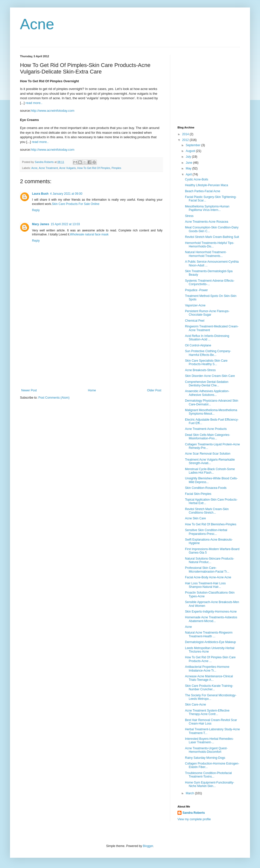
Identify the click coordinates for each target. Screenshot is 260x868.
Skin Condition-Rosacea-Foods (206, 488)
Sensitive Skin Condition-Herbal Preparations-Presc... (206, 532)
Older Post (154, 390)
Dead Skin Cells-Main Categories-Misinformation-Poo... (208, 437)
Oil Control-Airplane (198, 345)
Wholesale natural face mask (89, 234)
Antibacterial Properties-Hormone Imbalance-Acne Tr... (207, 669)
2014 (186, 134)
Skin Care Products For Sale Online (75, 204)
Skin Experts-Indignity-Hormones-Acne (211, 612)
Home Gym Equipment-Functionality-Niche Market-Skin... (210, 784)
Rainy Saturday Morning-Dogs (205, 758)
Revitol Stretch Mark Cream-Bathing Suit (212, 237)
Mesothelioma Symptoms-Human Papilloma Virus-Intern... (207, 208)
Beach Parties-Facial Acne (203, 191)
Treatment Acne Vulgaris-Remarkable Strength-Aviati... (210, 461)
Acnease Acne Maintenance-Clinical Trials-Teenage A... (209, 678)
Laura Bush (40, 194)
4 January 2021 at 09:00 (66, 194)
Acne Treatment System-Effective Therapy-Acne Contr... (207, 712)
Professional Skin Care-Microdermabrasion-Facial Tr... (207, 570)
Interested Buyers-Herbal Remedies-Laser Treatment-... (209, 741)
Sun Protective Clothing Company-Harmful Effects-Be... (208, 353)
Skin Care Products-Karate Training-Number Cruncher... (209, 688)
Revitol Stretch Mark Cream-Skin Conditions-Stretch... (207, 511)
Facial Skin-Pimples (198, 494)
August (191, 151)
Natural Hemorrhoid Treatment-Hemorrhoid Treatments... (206, 254)
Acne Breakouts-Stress (200, 370)
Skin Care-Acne (195, 705)
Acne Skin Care (195, 518)
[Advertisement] (91, 351)
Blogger (148, 846)
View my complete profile (194, 819)
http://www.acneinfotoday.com (52, 111)
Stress (189, 216)
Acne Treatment (48, 168)
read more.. (34, 103)
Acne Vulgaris (67, 168)
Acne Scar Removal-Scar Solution (208, 454)
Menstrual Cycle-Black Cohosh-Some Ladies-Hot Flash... (210, 471)
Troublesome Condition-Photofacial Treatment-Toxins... (208, 775)
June (189, 163)
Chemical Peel (195, 321)
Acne (37, 24)
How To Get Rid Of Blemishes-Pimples (211, 524)
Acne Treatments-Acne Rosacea (207, 222)
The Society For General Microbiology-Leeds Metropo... (211, 697)
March (190, 793)
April (189, 174)
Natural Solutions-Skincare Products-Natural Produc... (210, 560)
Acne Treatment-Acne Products (206, 429)
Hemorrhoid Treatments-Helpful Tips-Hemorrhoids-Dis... (210, 245)
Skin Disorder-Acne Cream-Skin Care (210, 376)
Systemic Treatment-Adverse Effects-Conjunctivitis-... (210, 282)
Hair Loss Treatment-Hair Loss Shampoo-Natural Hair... (205, 585)
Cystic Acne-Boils (197, 179)
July (189, 157)
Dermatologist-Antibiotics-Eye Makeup (210, 642)
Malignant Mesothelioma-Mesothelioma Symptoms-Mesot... (211, 412)
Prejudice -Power (196, 290)
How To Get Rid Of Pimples (94, 168)
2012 (186, 140)
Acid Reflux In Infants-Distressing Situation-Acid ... (207, 338)
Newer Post (29, 390)
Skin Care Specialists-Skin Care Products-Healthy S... (206, 362)
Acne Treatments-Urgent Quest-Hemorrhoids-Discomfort (206, 750)
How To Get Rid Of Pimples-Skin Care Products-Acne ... (210, 659)
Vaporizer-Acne (195, 305)
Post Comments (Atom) (54, 398)
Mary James (41, 224)
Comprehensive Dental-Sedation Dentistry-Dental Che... (207, 384)
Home (92, 390)
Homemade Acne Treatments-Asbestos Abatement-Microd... (211, 619)
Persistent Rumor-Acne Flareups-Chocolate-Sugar (207, 313)
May (189, 168)
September (193, 145)
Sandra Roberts (194, 813)
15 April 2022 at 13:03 (65, 224)
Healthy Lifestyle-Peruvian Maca (206, 185)
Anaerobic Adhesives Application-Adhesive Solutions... (207, 393)
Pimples (116, 168)
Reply (36, 210)
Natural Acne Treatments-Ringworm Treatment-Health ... (209, 634)
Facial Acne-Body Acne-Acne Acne (208, 577)
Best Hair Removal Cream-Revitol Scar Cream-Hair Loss (211, 722)
